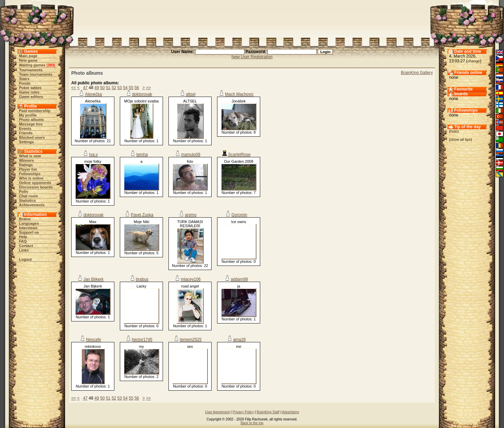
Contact (26, 246)
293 (51, 65)
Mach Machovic (239, 94)
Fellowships (30, 174)
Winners (27, 160)
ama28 (240, 340)
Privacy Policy (243, 412)
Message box (31, 124)
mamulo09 (191, 155)
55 (131, 88)
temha (142, 155)
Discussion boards (36, 187)
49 (97, 88)
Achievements (32, 205)
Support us (29, 232)
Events (25, 129)
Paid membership (35, 111)
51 (108, 88)
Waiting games (32, 65)
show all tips (461, 139)
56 (137, 88)
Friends (26, 133)
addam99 (239, 279)
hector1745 (142, 340)
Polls (24, 192)
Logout (26, 259)
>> (148, 88)
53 (120, 88)
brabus (142, 279)
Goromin (239, 215)
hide (454, 131)
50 (102, 88)
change (474, 61)
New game (28, 60)
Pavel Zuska (142, 215)
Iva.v (93, 155)
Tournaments (31, 70)
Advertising (291, 412)
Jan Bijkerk (94, 279)
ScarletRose (239, 155)
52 (114, 88)
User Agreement (217, 412)
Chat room (29, 196)
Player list (28, 169)
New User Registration (252, 57)
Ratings (26, 165)
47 (85, 88)
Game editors (31, 97)
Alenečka (93, 94)
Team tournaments (36, 74)
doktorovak (142, 94)
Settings (27, 142)
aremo (191, 215)
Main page (28, 56)
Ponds (25, 83)
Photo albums (32, 120)
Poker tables (30, 88)
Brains (25, 219)
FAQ (23, 241)
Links (24, 250)
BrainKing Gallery (417, 73)
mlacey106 (191, 279)
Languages (29, 223)
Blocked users (32, 137)
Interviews (28, 228)
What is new (30, 156)
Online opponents (35, 183)
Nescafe (93, 340)
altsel (191, 94)
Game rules (29, 92)
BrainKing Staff (268, 412)
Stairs (24, 79)
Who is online (32, 178)
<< (74, 88)
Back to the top (252, 423)
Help (23, 237)
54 (125, 88)
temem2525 (191, 340)
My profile (28, 115)
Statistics (28, 200)
